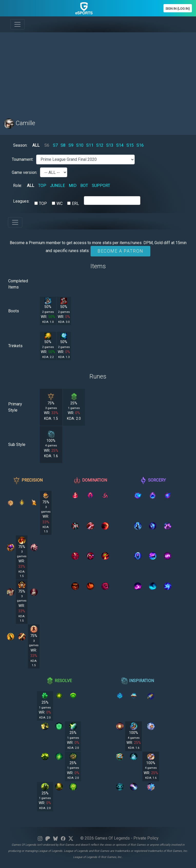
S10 (80, 145)
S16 (140, 145)
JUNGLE (57, 186)
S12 (100, 145)
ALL (36, 145)
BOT (84, 186)
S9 (71, 145)
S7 (55, 145)
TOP (42, 186)
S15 (130, 145)
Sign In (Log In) (178, 9)
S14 (120, 145)
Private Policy (146, 838)
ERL (75, 203)
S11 (90, 145)
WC (60, 203)
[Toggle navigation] (17, 24)
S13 (110, 145)
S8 (63, 145)
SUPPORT (101, 186)
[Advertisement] (98, 72)
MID (73, 186)
